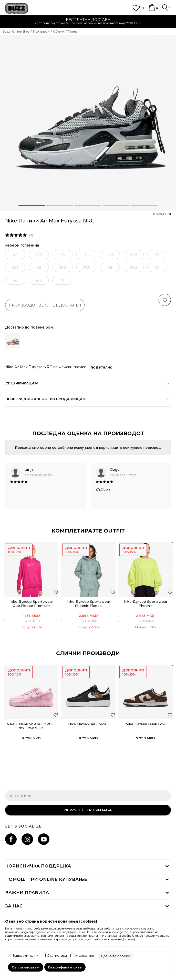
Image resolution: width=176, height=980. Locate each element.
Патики (73, 32)
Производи (41, 32)
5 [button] (144, 206)
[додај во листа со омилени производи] (56, 592)
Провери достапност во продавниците (85, 399)
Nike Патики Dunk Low (146, 724)
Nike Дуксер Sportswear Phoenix (146, 604)
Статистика (57, 956)
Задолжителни (26, 956)
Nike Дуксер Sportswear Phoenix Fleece (88, 604)
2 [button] (60, 206)
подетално (102, 367)
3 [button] (88, 206)
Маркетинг (85, 956)
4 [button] (116, 206)
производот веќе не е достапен (45, 305)
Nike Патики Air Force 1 (88, 724)
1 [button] (32, 206)
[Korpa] (152, 10)
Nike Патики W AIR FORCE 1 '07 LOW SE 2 (31, 726)
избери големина (22, 245)
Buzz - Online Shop (16, 32)
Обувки (59, 32)
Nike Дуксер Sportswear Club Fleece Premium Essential (31, 606)
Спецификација (85, 383)
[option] (88, 123)
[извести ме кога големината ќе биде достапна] (15, 255)
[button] (165, 300)
